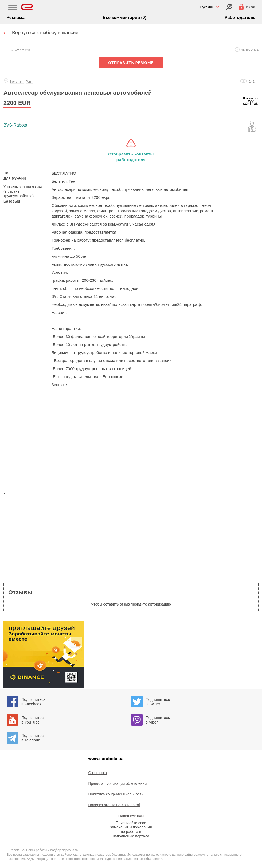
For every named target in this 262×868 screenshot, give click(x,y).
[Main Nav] (13, 8)
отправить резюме (131, 63)
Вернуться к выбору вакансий (45, 33)
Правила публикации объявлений (118, 783)
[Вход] (229, 7)
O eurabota (98, 773)
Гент (29, 81)
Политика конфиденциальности (116, 794)
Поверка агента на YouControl (114, 805)
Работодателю (240, 18)
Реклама (16, 18)
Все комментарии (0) (124, 18)
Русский (207, 7)
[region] (131, 446)
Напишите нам (131, 816)
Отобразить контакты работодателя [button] (131, 157)
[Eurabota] (27, 7)
